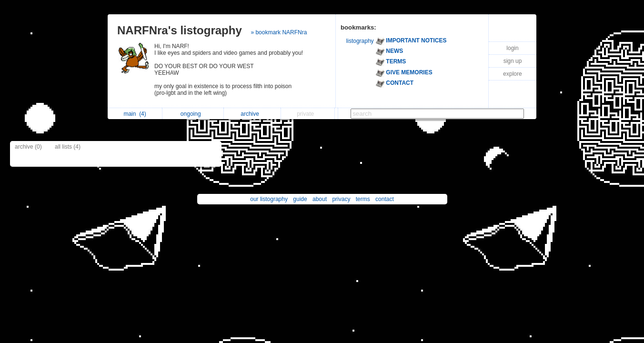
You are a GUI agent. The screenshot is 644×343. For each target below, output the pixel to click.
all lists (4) (68, 147)
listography (360, 41)
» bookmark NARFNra (279, 32)
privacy (341, 199)
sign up (513, 61)
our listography (269, 199)
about (320, 199)
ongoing (193, 114)
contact (385, 199)
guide (300, 199)
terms (363, 199)
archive (252, 114)
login (512, 48)
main (135, 114)
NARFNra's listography (180, 30)
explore (512, 74)
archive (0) (28, 147)
